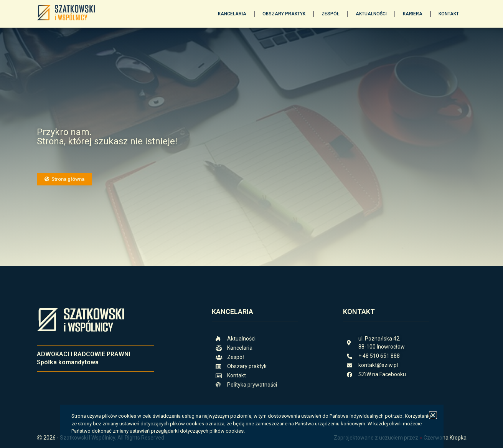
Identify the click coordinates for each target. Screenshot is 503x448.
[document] (251, 224)
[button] (433, 415)
